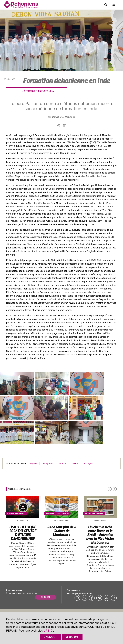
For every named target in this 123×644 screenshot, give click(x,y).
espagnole (48, 455)
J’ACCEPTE (51, 637)
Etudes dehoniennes (37, 91)
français (62, 455)
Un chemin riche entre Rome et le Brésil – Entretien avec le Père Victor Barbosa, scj (100, 527)
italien (75, 455)
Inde (52, 91)
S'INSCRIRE (46, 589)
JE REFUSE (72, 637)
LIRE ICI (48, 631)
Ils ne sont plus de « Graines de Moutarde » (62, 523)
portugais (88, 455)
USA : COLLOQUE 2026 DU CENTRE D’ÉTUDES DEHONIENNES (23, 525)
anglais (33, 455)
